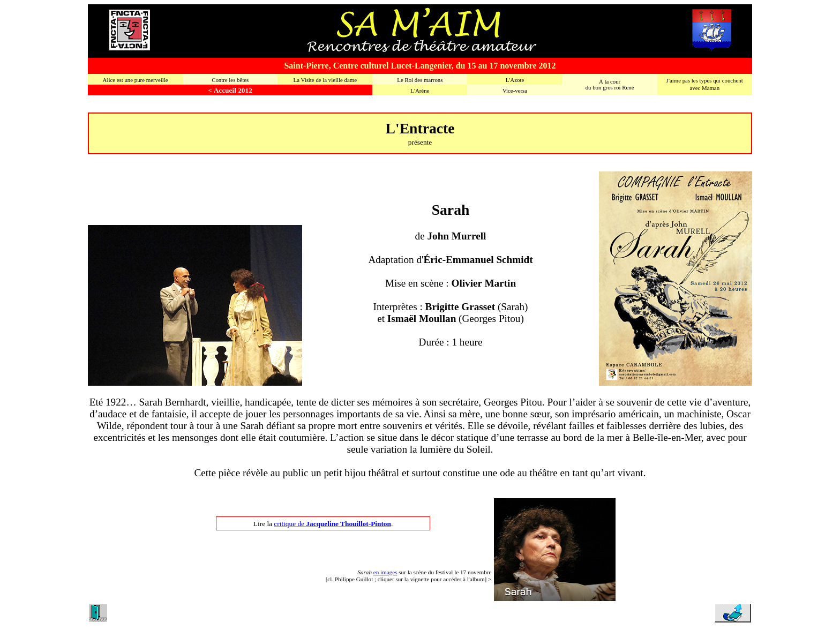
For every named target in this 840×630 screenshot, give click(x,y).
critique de (332, 524)
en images (385, 572)
